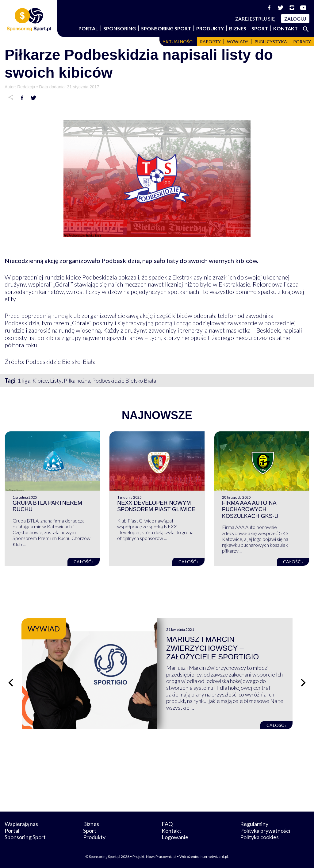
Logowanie (175, 837)
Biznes (238, 28)
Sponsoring (120, 28)
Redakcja (26, 87)
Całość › (84, 562)
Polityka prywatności (265, 831)
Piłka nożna (77, 380)
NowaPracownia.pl (161, 856)
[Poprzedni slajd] (11, 683)
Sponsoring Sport (166, 28)
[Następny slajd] (303, 683)
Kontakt (285, 28)
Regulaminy (254, 824)
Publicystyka (271, 42)
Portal (88, 28)
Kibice (40, 380)
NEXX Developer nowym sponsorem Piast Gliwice (156, 506)
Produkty (210, 28)
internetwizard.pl (214, 856)
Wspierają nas (21, 824)
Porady (302, 42)
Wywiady (238, 42)
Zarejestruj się (255, 19)
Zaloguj (295, 19)
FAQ (167, 824)
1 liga (24, 380)
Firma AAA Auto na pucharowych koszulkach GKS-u (250, 509)
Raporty (210, 42)
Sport (260, 28)
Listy (56, 380)
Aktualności (178, 42)
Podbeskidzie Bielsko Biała (124, 380)
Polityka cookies (259, 837)
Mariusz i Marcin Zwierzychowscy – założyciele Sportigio (213, 648)
